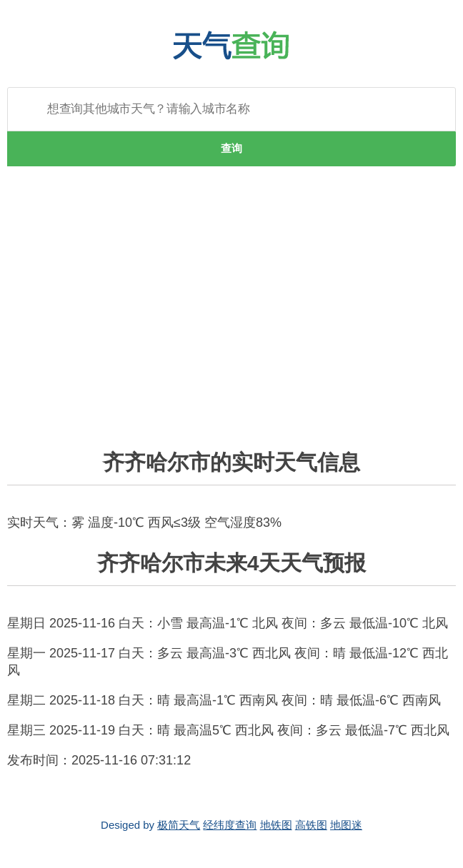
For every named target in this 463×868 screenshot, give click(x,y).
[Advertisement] (231, 316)
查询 (231, 148)
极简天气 (179, 825)
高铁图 (311, 825)
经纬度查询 (230, 825)
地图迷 (346, 825)
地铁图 (276, 825)
